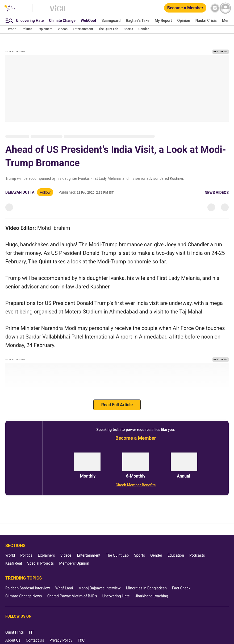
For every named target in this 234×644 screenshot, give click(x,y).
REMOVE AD (221, 45)
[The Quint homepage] (10, 9)
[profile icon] (225, 8)
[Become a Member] (185, 8)
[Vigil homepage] (59, 11)
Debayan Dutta (20, 186)
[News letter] (215, 8)
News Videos (217, 186)
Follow (45, 186)
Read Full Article (117, 398)
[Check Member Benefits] (136, 478)
